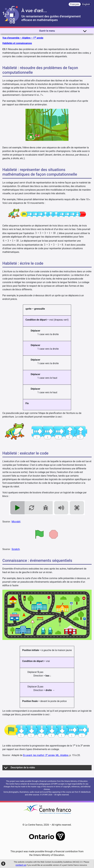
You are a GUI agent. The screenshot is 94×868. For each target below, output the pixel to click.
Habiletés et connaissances (17, 43)
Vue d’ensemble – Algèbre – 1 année (23, 38)
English (86, 4)
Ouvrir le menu (63, 31)
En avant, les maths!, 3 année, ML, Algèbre (46, 755)
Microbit (16, 522)
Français (75, 4)
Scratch (16, 549)
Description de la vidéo (19, 768)
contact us (21, 865)
